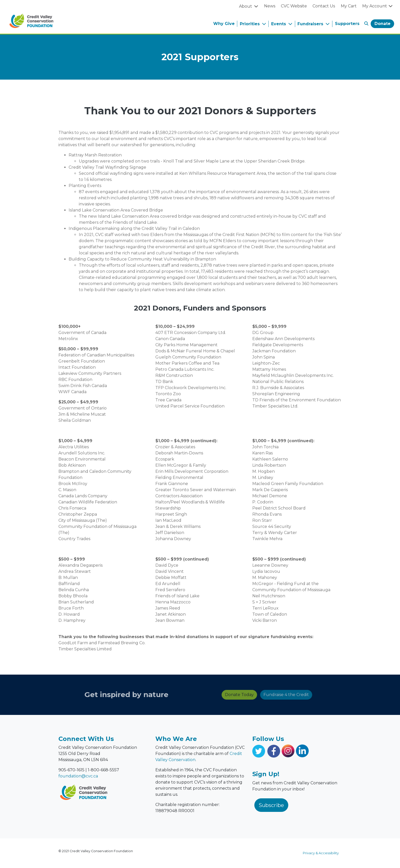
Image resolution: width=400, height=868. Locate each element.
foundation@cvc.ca (78, 776)
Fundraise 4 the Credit (234, 695)
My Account (378, 6)
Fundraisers (311, 24)
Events (279, 24)
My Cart (349, 6)
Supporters (347, 24)
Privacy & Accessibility (321, 853)
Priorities (250, 24)
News (270, 6)
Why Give (224, 24)
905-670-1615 (71, 770)
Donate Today (187, 695)
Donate (383, 24)
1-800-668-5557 (103, 770)
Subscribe (271, 805)
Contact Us (324, 6)
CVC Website (294, 6)
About (246, 6)
